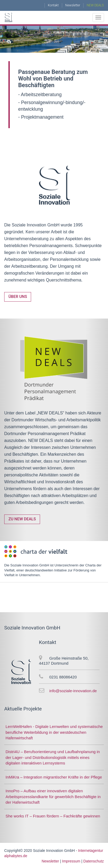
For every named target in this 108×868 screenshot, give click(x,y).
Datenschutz (94, 861)
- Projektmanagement (41, 117)
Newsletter (73, 5)
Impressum (71, 861)
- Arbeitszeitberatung (40, 95)
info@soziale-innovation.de (73, 691)
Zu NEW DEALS (22, 519)
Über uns (18, 297)
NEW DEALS (95, 5)
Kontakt (53, 5)
